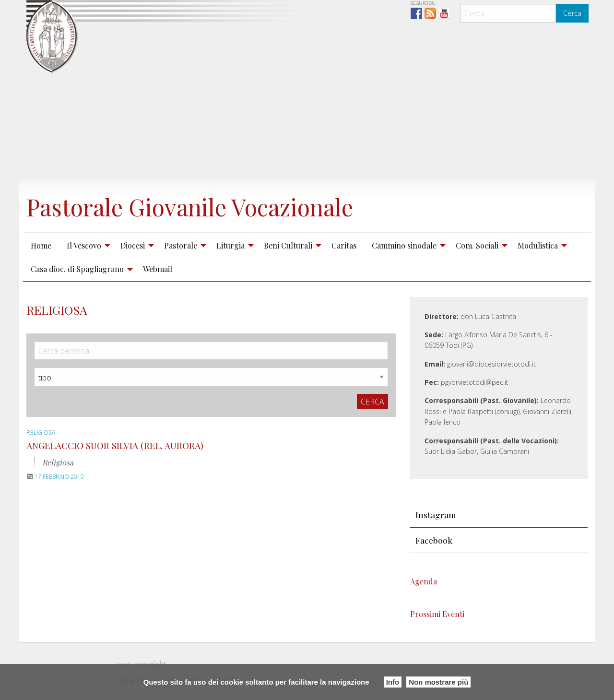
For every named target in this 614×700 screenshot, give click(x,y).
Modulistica (538, 245)
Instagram (436, 515)
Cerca (572, 13)
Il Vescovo (84, 245)
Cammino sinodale (404, 245)
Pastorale (181, 245)
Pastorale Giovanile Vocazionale (190, 207)
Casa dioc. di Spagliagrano (77, 269)
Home (41, 245)
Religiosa (41, 433)
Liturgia (230, 245)
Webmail (158, 269)
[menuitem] (41, 245)
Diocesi (133, 245)
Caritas (344, 245)
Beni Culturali (288, 245)
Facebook (434, 540)
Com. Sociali (477, 245)
